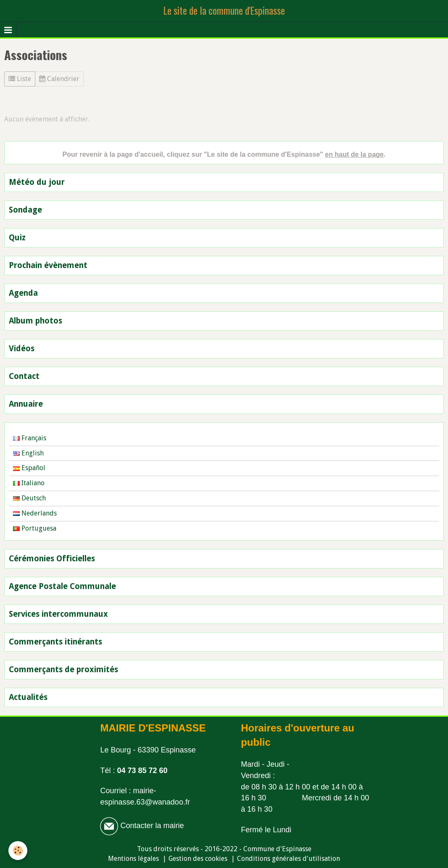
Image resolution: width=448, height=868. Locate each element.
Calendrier (59, 79)
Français (30, 438)
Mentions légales (133, 859)
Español (29, 468)
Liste (20, 79)
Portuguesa (35, 528)
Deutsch (29, 498)
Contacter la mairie (151, 826)
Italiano (29, 483)
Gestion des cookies (198, 859)
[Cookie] (18, 851)
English (28, 453)
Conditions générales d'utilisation (289, 859)
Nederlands (35, 513)
